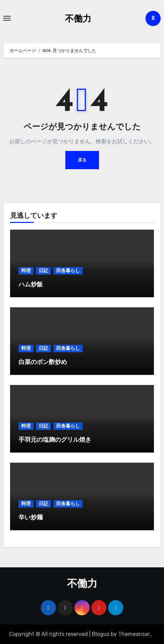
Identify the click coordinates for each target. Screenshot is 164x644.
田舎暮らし (68, 271)
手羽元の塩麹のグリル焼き (55, 440)
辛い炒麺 (31, 518)
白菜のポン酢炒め (43, 363)
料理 (26, 271)
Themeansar (134, 634)
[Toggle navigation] (7, 18)
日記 (43, 271)
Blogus (101, 634)
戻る (82, 160)
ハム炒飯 (31, 285)
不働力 (78, 19)
